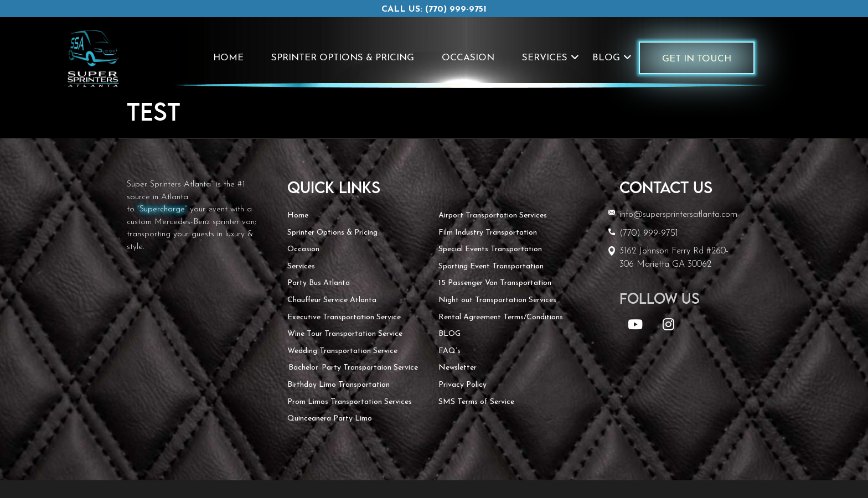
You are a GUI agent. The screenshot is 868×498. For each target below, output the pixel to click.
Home (228, 58)
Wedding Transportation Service (342, 351)
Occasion (468, 58)
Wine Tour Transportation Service (345, 334)
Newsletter (458, 368)
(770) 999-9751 (649, 234)
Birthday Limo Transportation (339, 385)
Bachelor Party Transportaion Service (353, 368)
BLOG (606, 58)
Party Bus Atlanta (319, 283)
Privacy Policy (463, 385)
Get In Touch (697, 59)
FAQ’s (449, 351)
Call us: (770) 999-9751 (434, 9)
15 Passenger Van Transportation (495, 283)
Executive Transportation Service (344, 317)
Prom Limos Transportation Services (350, 402)
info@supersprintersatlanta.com (678, 215)
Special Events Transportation (490, 249)
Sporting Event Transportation (491, 266)
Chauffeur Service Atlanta (332, 300)
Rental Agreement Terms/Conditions (501, 317)
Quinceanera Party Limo (330, 419)
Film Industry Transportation (488, 233)
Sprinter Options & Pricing (343, 58)
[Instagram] (668, 327)
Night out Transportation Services (497, 300)
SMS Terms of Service (476, 402)
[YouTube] (637, 327)
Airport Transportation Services (493, 216)
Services (545, 58)
